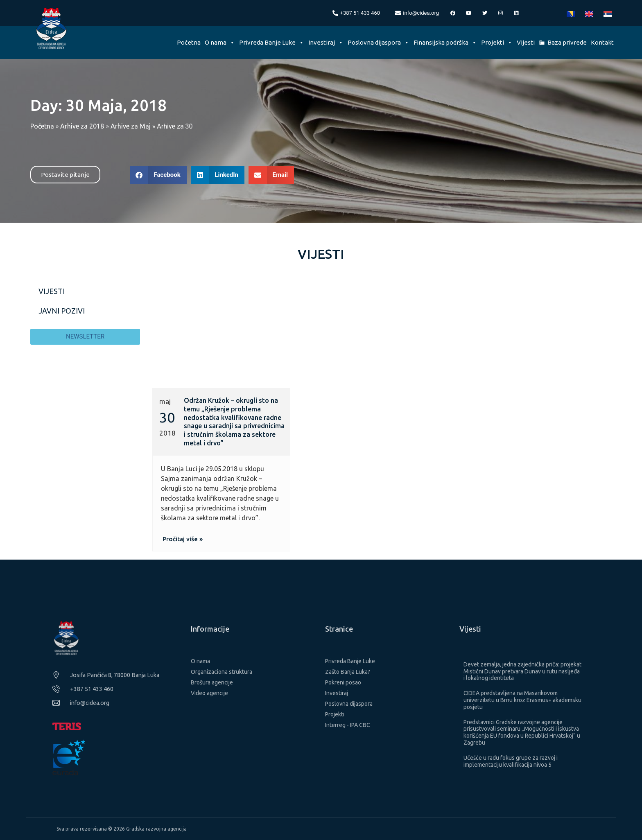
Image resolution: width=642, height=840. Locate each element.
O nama (220, 42)
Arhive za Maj (131, 126)
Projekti (497, 42)
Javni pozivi (62, 311)
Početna (189, 42)
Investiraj (326, 42)
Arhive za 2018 (82, 126)
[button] (158, 175)
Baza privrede (567, 42)
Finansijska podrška (445, 42)
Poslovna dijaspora (379, 42)
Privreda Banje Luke (272, 42)
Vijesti (526, 42)
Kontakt (602, 42)
